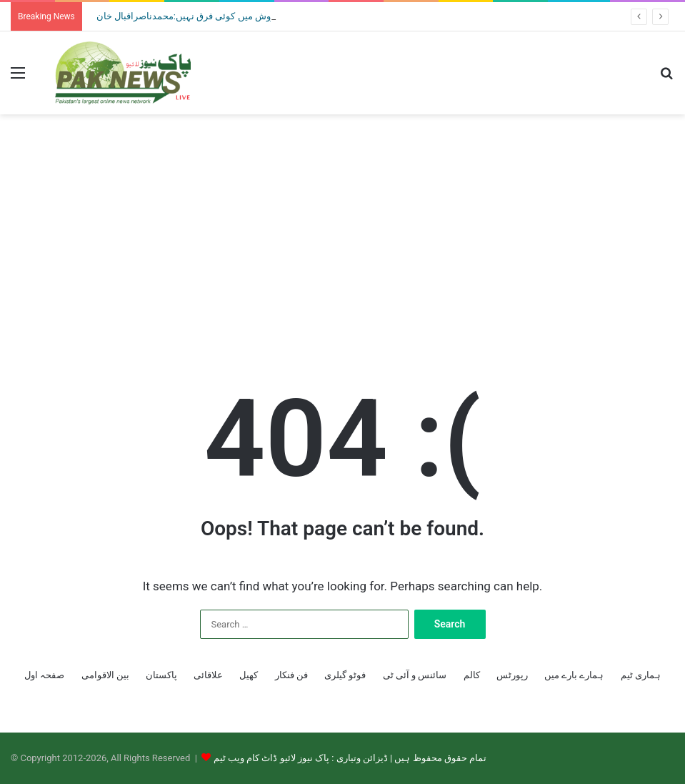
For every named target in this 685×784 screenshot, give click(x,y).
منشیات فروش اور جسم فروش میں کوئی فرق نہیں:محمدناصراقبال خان (233, 16)
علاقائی (208, 675)
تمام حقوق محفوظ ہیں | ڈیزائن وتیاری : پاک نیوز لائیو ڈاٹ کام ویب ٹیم (350, 758)
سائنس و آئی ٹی (415, 675)
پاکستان (161, 675)
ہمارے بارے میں (574, 675)
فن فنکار (291, 675)
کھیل (249, 675)
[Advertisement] (342, 229)
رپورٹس (512, 675)
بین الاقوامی (105, 675)
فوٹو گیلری (345, 675)
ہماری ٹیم (641, 675)
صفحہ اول (44, 675)
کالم (472, 675)
